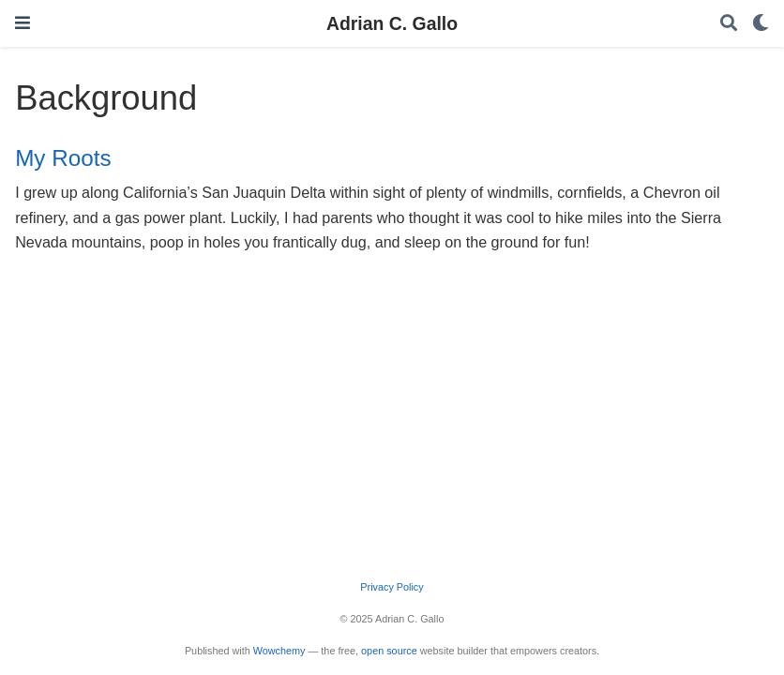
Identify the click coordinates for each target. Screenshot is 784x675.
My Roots (63, 158)
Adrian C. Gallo (392, 23)
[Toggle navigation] (23, 23)
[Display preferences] (761, 24)
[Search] (729, 24)
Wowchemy (279, 651)
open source (389, 651)
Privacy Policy (392, 587)
